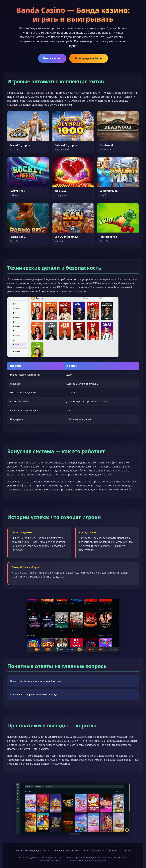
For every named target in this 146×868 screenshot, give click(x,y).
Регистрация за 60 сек (89, 58)
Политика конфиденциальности (32, 851)
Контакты (114, 851)
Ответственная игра (94, 851)
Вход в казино (52, 58)
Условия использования (66, 851)
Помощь (127, 851)
